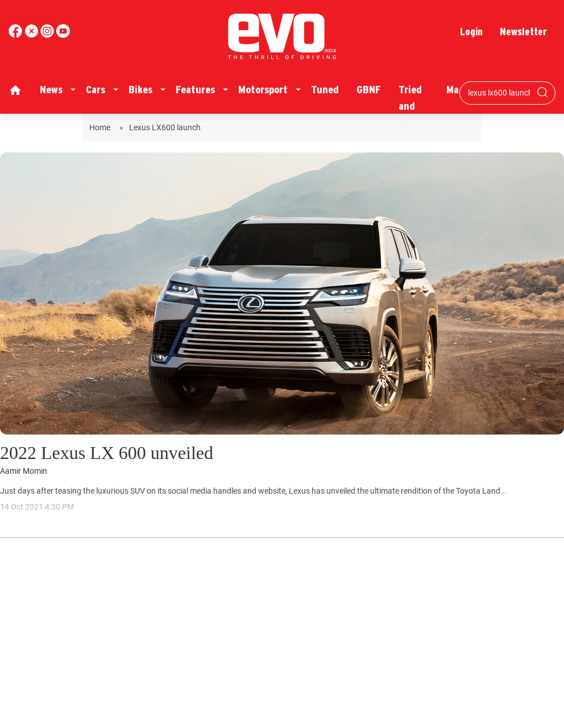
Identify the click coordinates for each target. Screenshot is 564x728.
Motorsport (263, 90)
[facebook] (16, 35)
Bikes (140, 90)
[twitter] (32, 35)
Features (195, 90)
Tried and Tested (414, 106)
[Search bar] (499, 93)
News (51, 90)
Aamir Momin (24, 471)
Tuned (325, 90)
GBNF (369, 90)
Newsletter (523, 32)
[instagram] (63, 35)
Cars (96, 90)
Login (471, 32)
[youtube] (48, 35)
